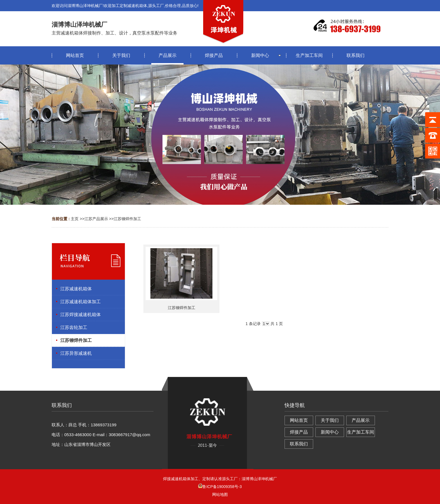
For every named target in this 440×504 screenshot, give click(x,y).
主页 (75, 219)
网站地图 (220, 494)
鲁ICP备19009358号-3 (220, 487)
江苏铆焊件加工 (127, 219)
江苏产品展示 (96, 219)
